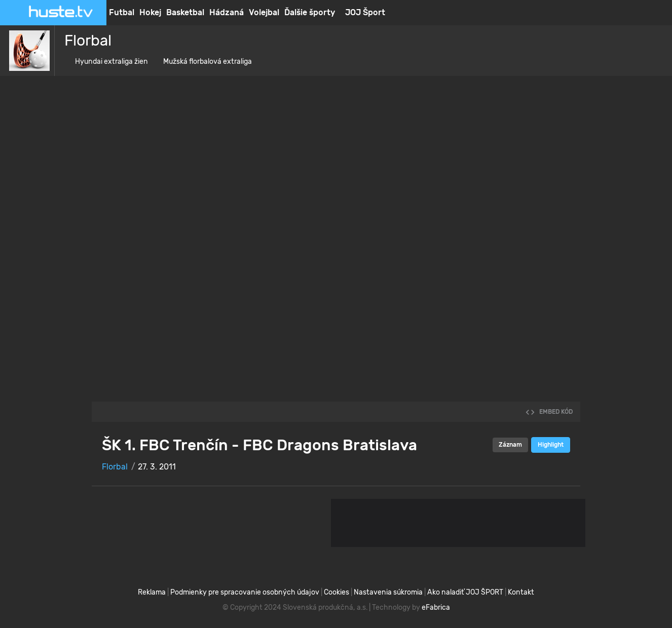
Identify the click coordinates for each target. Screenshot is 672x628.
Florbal (84, 41)
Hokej (150, 12)
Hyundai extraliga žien (107, 62)
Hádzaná (227, 12)
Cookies (337, 592)
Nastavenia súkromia (388, 592)
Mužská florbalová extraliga (203, 62)
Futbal (122, 12)
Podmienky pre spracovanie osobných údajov (245, 592)
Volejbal (264, 12)
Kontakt (521, 592)
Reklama (152, 592)
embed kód (549, 412)
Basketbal (185, 12)
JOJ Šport (365, 12)
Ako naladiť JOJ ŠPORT (465, 592)
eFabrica (436, 607)
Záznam (510, 445)
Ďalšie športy (310, 12)
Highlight (551, 445)
